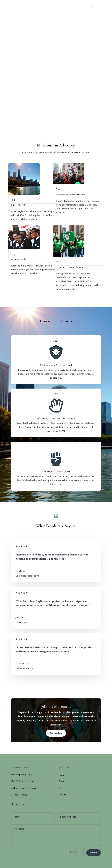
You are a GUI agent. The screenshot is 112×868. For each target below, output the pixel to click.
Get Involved (56, 733)
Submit (94, 853)
